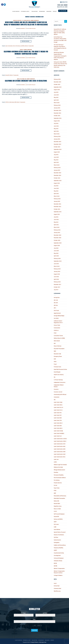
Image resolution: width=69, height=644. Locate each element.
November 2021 (57, 207)
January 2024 (57, 139)
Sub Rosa (56, 537)
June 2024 (56, 126)
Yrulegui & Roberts (58, 575)
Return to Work (57, 509)
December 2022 (57, 173)
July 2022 (56, 186)
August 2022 (57, 183)
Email (34, 619)
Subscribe (35, 630)
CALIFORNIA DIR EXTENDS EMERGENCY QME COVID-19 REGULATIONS (26, 81)
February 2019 (57, 269)
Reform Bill (56, 501)
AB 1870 (56, 303)
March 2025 (57, 103)
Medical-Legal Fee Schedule (60, 465)
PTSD (55, 491)
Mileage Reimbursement (59, 470)
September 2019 (58, 261)
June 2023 (56, 157)
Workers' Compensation (35, 20)
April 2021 (56, 225)
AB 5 (55, 308)
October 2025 (57, 84)
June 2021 (56, 220)
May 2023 (56, 160)
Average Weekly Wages (59, 316)
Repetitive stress (58, 506)
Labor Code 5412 (58, 436)
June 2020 (56, 251)
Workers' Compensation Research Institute (59, 572)
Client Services (16, 11)
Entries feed (57, 586)
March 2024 (57, 134)
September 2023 (58, 149)
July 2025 (56, 92)
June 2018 (56, 277)
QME (26, 79)
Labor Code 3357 (58, 415)
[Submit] (66, 21)
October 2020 (57, 240)
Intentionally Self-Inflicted (60, 395)
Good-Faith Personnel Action (60, 369)
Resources (49, 11)
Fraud (55, 364)
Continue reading (26, 41)
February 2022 (57, 199)
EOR (55, 359)
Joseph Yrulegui (32, 28)
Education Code (57, 354)
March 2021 (57, 227)
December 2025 (57, 82)
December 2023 (57, 142)
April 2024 (56, 131)
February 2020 (57, 259)
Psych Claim (57, 488)
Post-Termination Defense (60, 478)
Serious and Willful (27, 20)
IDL (55, 377)
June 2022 (56, 188)
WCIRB (55, 566)
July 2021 (56, 217)
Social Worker (57, 530)
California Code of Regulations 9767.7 (58, 322)
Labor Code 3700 (58, 420)
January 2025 (57, 108)
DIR (55, 343)
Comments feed (57, 588)
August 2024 (57, 121)
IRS (55, 400)
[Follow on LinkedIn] (5, 5)
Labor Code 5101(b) (58, 431)
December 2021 (57, 204)
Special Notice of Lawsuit (60, 532)
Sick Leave (56, 524)
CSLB (55, 333)
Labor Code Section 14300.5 (60, 439)
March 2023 (57, 165)
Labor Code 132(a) (58, 402)
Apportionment (57, 313)
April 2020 (56, 256)
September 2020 (58, 243)
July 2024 (56, 123)
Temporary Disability (58, 548)
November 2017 (57, 284)
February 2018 (57, 282)
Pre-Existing (57, 480)
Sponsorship (42, 11)
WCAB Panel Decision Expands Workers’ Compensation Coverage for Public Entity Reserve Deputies (60, 56)
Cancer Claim (57, 325)
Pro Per (56, 485)
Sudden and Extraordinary (60, 545)
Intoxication (57, 397)
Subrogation (57, 543)
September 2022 (58, 181)
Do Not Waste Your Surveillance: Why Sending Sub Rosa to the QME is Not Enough (60, 40)
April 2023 (56, 162)
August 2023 (57, 152)
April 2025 (56, 100)
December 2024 (57, 110)
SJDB (55, 527)
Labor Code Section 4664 (60, 446)
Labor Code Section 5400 (60, 454)
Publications (35, 11)
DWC (55, 351)
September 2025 (58, 87)
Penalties (56, 472)
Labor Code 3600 (58, 418)
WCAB (55, 563)
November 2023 (57, 144)
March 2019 (57, 266)
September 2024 (58, 118)
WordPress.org (57, 591)
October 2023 (57, 147)
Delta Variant (22, 79)
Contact (55, 11)
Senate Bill (22, 50)
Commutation (57, 328)
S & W (22, 20)
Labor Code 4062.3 (58, 423)
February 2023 (57, 168)
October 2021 (57, 209)
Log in (55, 583)
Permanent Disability (59, 475)
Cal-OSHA (56, 318)
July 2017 (56, 290)
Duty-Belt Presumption (59, 349)
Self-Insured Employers (59, 514)
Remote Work (57, 504)
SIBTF (55, 522)
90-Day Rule (57, 298)
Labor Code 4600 (58, 426)
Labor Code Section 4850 (60, 449)
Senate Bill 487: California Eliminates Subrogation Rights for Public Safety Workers (60, 32)
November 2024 (57, 113)
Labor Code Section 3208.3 (60, 441)
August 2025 (57, 90)
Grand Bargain (57, 372)
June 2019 (56, 264)
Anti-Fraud (56, 311)
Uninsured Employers (59, 558)
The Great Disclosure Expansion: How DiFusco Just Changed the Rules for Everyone (60, 47)
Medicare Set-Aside (58, 467)
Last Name (45, 613)
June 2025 (56, 95)
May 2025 (56, 97)
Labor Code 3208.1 (58, 405)
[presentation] (21, 627)
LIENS (55, 462)
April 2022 (56, 194)
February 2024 (57, 136)
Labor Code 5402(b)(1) (59, 433)
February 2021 (57, 230)
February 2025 (57, 105)
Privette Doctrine (58, 483)
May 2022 (56, 191)
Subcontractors (57, 540)
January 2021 (57, 233)
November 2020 (57, 238)
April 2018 (56, 279)
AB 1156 (56, 300)
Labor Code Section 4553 (17, 20)
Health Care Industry (59, 375)
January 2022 (57, 201)
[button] (64, 2)
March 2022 (57, 196)
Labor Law (56, 459)
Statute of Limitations (59, 535)
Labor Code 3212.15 (58, 407)
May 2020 (56, 253)
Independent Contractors (60, 382)
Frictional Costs (57, 367)
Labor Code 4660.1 (58, 428)
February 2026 (57, 79)
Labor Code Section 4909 (60, 452)
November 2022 (57, 175)
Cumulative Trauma (58, 336)
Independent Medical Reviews (59, 386)
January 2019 (57, 271)
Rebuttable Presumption (59, 498)
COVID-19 (18, 79)
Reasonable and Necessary (60, 496)
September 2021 (58, 212)
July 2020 (56, 248)
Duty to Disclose (58, 346)
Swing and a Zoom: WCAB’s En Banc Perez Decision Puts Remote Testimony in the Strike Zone (60, 65)
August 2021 (57, 214)
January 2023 (57, 170)
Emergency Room (58, 356)
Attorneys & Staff (25, 11)
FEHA (55, 362)
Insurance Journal (58, 392)
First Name (24, 613)
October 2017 (57, 287)
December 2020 (57, 235)
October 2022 (57, 178)
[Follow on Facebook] (2, 5)
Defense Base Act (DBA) (59, 338)
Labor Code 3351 (58, 413)
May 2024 (56, 129)
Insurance (56, 389)
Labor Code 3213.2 (58, 410)
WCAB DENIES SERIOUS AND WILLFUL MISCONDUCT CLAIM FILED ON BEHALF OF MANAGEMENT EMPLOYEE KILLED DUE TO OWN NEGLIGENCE (26, 23)
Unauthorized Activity (59, 553)
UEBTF (55, 550)
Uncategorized (57, 555)
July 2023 (56, 155)
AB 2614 (56, 305)
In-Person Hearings (58, 380)
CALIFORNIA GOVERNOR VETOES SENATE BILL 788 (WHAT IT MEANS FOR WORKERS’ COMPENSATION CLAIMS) (26, 53)
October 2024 (57, 116)
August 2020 (57, 246)
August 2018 (57, 274)
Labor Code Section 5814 (60, 457)
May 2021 (56, 222)
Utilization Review (58, 561)
